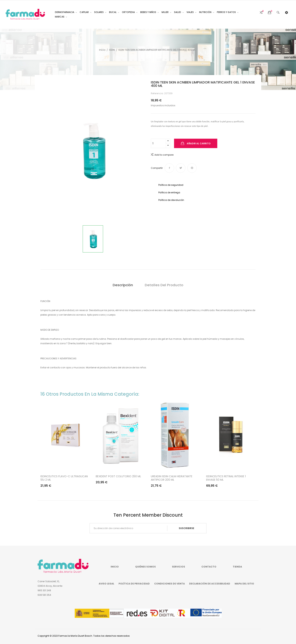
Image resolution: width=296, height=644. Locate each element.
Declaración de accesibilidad (210, 584)
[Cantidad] (158, 143)
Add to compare (162, 155)
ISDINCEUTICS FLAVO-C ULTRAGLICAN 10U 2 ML (64, 478)
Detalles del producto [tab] (164, 285)
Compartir (169, 168)
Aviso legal (106, 584)
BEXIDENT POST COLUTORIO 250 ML (118, 476)
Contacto (209, 567)
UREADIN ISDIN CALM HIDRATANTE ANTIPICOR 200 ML (172, 478)
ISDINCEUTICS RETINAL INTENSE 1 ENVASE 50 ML (226, 478)
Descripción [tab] (123, 285)
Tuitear (181, 168)
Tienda (237, 567)
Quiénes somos (145, 567)
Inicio (115, 567)
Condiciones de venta (170, 584)
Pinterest (192, 168)
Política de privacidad (134, 584)
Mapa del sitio (244, 584)
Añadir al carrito (198, 143)
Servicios (178, 567)
